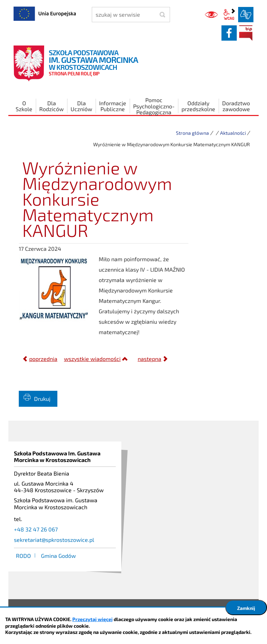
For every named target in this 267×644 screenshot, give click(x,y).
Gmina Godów (58, 556)
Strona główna (192, 133)
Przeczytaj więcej (92, 619)
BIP (246, 33)
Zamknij (246, 608)
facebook (229, 33)
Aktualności (233, 133)
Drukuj (42, 399)
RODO (23, 556)
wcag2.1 (229, 15)
